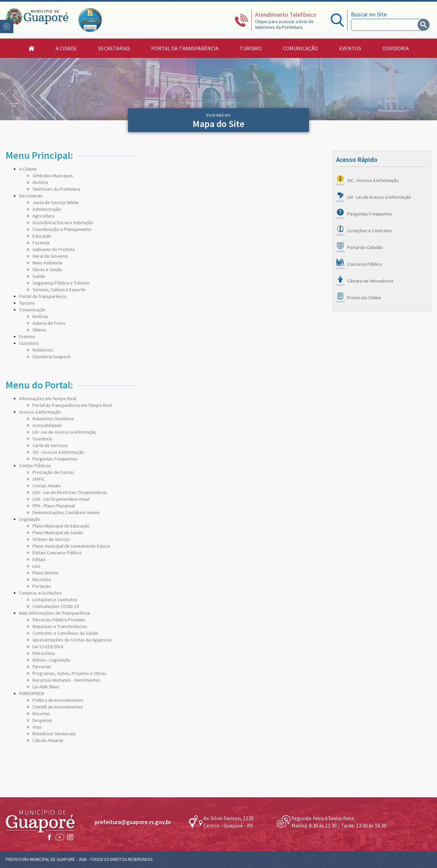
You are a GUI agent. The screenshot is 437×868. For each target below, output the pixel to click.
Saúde (39, 276)
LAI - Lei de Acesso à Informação (65, 432)
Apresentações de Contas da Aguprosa (72, 640)
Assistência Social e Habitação (63, 223)
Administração (47, 209)
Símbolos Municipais (53, 176)
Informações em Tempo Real (48, 398)
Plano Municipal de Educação (61, 526)
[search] (386, 25)
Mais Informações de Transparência (54, 613)
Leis (37, 566)
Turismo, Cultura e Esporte (59, 290)
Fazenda (41, 243)
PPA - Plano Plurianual (54, 506)
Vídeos (39, 330)
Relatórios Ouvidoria (53, 419)
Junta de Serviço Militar (56, 202)
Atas (37, 727)
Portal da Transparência (185, 48)
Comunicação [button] (300, 48)
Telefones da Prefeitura (56, 189)
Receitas (41, 714)
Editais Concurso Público (57, 553)
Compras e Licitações (41, 593)
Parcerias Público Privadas (59, 620)
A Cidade (28, 169)
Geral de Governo (50, 256)
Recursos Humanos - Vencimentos (67, 680)
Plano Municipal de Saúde (58, 533)
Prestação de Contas (53, 472)
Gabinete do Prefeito (54, 249)
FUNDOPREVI (32, 693)
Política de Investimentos (58, 700)
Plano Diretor (46, 573)
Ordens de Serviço (51, 539)
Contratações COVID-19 (56, 606)
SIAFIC (39, 479)
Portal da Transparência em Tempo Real (72, 405)
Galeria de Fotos (49, 323)
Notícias (41, 316)
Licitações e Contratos (55, 600)
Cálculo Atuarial (48, 740)
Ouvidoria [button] (396, 48)
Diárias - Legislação (51, 660)
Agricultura (43, 216)
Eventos (350, 48)
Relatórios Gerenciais (54, 734)
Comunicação (32, 310)
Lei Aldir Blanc (46, 687)
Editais (39, 559)
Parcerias (42, 667)
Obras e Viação (47, 269)
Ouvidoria (29, 343)
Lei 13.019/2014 (48, 646)
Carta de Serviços (50, 445)
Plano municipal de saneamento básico (71, 546)
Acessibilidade (47, 425)
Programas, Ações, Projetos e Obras (69, 673)
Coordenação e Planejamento (62, 229)
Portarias (42, 586)
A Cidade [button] (66, 48)
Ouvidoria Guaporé (51, 357)
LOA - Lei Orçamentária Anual (61, 499)
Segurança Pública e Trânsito (61, 283)
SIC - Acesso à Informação (58, 452)
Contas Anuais (47, 486)
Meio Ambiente (48, 263)
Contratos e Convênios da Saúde (65, 633)
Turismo (251, 48)
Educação (42, 236)
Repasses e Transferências (60, 626)
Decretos (42, 579)
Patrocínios (44, 653)
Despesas (43, 720)
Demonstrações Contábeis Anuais (66, 512)
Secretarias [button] (114, 48)
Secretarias (31, 196)
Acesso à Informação (40, 412)
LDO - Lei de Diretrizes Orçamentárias (70, 492)
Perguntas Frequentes (55, 459)
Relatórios (43, 350)
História (40, 182)
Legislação (30, 519)
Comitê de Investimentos (58, 707)
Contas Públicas (35, 466)
